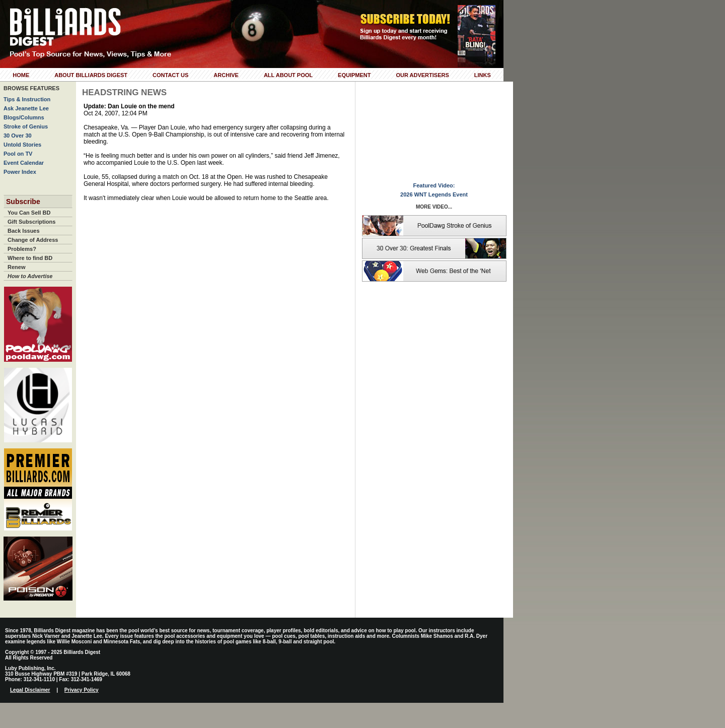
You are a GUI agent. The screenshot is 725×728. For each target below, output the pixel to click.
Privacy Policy (82, 690)
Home (21, 75)
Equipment (354, 75)
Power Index (20, 172)
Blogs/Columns (24, 117)
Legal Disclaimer (30, 690)
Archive (226, 75)
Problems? (22, 249)
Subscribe (23, 202)
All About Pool (288, 75)
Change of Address (33, 240)
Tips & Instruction (27, 99)
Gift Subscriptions (31, 222)
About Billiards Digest (91, 75)
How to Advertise (30, 276)
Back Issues (24, 231)
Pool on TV (18, 154)
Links (483, 75)
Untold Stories (22, 145)
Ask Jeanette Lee (26, 108)
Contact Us (170, 75)
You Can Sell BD (29, 213)
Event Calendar (24, 163)
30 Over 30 (18, 136)
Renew (16, 267)
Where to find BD (30, 258)
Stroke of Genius (26, 126)
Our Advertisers (422, 75)
